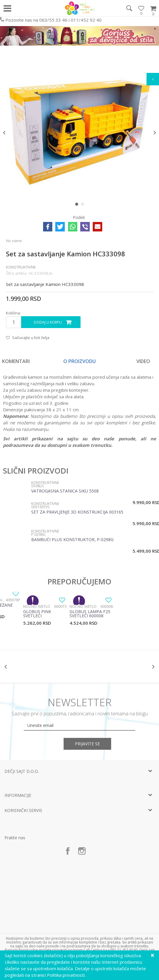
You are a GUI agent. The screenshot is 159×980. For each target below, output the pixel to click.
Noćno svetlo (37, 606)
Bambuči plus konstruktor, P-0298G (72, 540)
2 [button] (84, 205)
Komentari (16, 361)
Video (143, 361)
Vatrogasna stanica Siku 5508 (65, 491)
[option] (79, 132)
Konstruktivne (21, 267)
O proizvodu (79, 361)
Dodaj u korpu (48, 322)
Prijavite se (89, 744)
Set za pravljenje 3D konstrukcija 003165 (77, 512)
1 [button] (78, 205)
